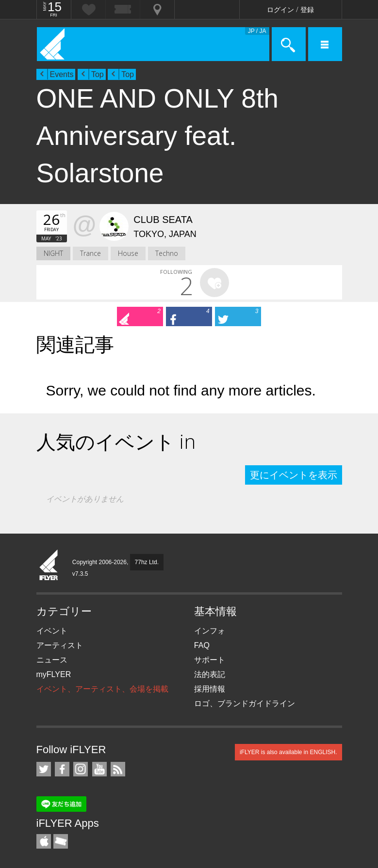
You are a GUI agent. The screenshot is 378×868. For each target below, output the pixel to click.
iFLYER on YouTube (99, 769)
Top (98, 74)
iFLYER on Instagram (81, 769)
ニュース (52, 660)
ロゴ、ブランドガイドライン (245, 703)
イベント (52, 631)
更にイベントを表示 (294, 475)
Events (62, 74)
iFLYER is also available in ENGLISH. (288, 752)
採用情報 (210, 689)
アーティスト (60, 645)
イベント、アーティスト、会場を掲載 (102, 689)
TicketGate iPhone (61, 841)
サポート (210, 660)
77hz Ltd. (147, 562)
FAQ (202, 645)
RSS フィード (118, 769)
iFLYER (49, 566)
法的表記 (210, 674)
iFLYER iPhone (44, 841)
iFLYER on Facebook (62, 769)
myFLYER (54, 674)
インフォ (210, 631)
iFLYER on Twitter (44, 769)
